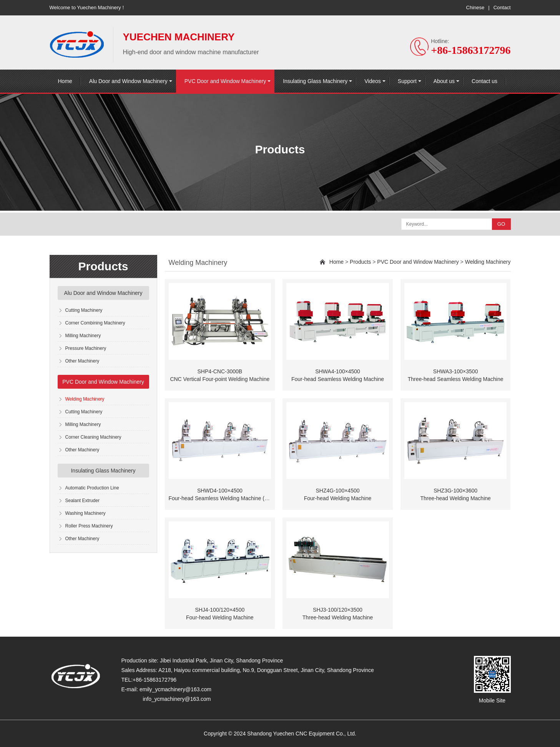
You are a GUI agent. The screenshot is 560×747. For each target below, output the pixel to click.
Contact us (484, 81)
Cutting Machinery (84, 310)
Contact (502, 7)
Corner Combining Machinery (95, 323)
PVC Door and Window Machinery (225, 81)
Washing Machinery (86, 513)
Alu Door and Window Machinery (128, 81)
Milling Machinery (83, 336)
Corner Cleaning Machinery (93, 437)
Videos (373, 81)
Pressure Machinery (86, 348)
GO (501, 224)
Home (65, 81)
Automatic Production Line (92, 488)
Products (360, 262)
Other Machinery (82, 361)
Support (407, 81)
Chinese (475, 7)
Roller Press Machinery (89, 526)
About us (444, 81)
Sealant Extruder (82, 501)
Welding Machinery (85, 399)
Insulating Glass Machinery (315, 81)
